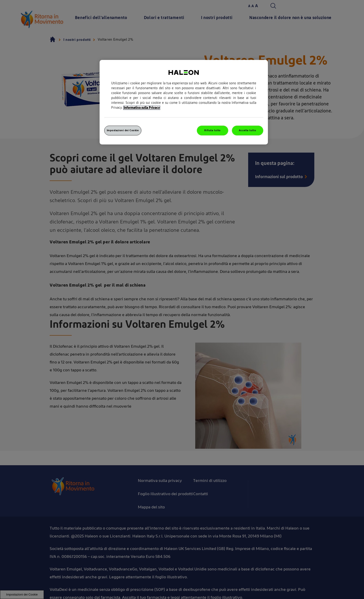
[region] (184, 102)
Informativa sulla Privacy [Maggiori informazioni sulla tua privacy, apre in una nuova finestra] (142, 108)
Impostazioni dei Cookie (123, 130)
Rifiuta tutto (212, 130)
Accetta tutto (247, 130)
